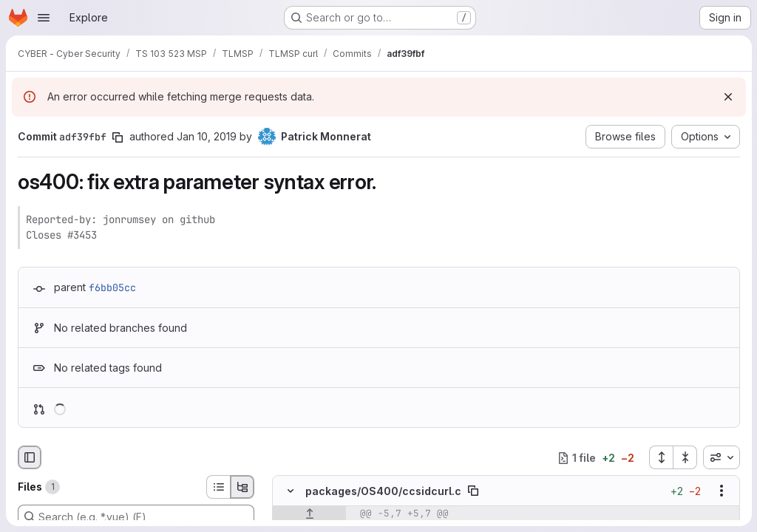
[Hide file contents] (291, 491)
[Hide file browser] (30, 457)
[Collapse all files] (685, 457)
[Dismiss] (727, 97)
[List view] (218, 487)
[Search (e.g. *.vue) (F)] (136, 516)
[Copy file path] (473, 491)
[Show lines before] (309, 514)
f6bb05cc (112, 287)
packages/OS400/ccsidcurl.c (383, 491)
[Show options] (721, 491)
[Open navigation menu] (44, 18)
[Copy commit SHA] (118, 137)
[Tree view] (242, 487)
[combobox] (721, 457)
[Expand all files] (660, 457)
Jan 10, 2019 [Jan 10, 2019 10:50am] (207, 136)
